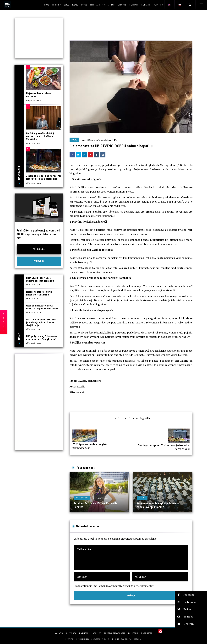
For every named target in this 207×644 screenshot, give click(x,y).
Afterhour (82, 498)
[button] (191, 595)
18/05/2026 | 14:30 (34, 343)
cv (115, 418)
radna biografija (141, 418)
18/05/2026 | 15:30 (33, 312)
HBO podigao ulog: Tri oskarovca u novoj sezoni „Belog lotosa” (42, 338)
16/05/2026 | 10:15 (33, 143)
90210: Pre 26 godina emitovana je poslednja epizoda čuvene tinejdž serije (42, 322)
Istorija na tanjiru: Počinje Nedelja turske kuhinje (39, 293)
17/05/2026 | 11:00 (33, 100)
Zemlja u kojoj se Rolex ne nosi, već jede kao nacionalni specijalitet (44, 177)
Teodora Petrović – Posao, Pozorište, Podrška (96, 505)
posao (124, 418)
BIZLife (90, 140)
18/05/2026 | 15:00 (34, 329)
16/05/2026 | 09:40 (34, 183)
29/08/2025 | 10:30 (100, 498)
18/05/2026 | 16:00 (34, 298)
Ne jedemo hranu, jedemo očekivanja (39, 95)
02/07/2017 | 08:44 (103, 140)
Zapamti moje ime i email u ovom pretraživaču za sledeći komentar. (115, 586)
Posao (74, 140)
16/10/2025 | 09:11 (157, 498)
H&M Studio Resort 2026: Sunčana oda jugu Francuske (40, 279)
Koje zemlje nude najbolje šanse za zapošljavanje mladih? (158, 505)
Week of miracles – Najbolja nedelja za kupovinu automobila (42, 307)
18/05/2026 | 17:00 (34, 284)
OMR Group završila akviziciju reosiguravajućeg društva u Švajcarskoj (41, 136)
